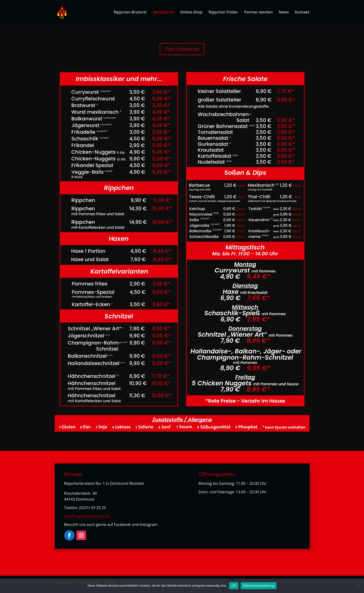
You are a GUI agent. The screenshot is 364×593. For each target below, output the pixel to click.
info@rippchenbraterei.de (87, 516)
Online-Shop (191, 13)
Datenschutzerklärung (258, 586)
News (284, 13)
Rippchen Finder (223, 13)
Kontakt (302, 13)
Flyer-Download (182, 49)
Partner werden (258, 13)
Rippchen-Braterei (130, 13)
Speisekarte (163, 13)
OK (234, 586)
